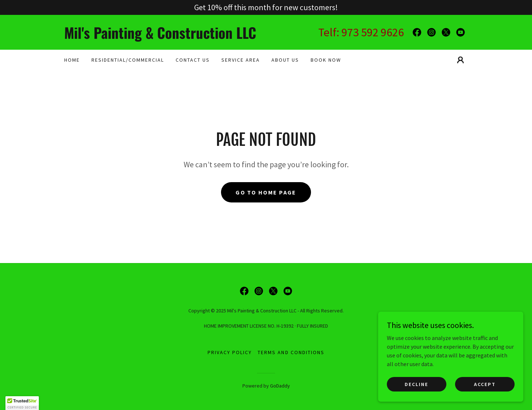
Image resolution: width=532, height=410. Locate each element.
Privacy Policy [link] (230, 352)
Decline (416, 384)
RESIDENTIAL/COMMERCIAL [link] (128, 60)
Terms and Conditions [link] (291, 352)
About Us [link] (285, 60)
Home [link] (72, 60)
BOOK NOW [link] (326, 60)
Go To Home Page (266, 192)
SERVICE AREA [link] (241, 60)
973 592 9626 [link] (373, 32)
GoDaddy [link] (280, 386)
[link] (165, 37)
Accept (485, 384)
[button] (461, 60)
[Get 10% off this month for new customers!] (266, 7)
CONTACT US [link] (193, 60)
